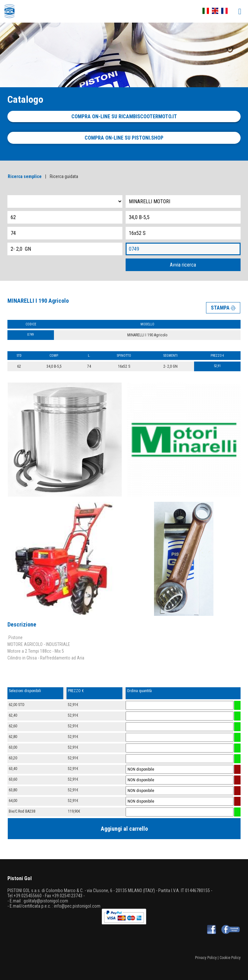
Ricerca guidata (64, 176)
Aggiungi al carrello (124, 829)
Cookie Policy (230, 958)
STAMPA (223, 308)
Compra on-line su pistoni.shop (124, 138)
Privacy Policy (206, 958)
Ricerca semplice (25, 176)
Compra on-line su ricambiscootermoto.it (124, 116)
